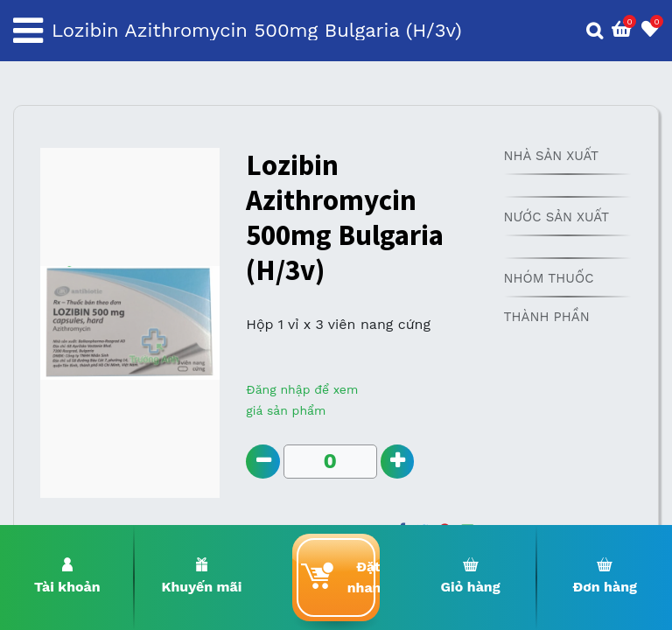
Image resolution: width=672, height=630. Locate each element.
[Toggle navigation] (28, 31)
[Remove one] (263, 462)
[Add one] (398, 462)
